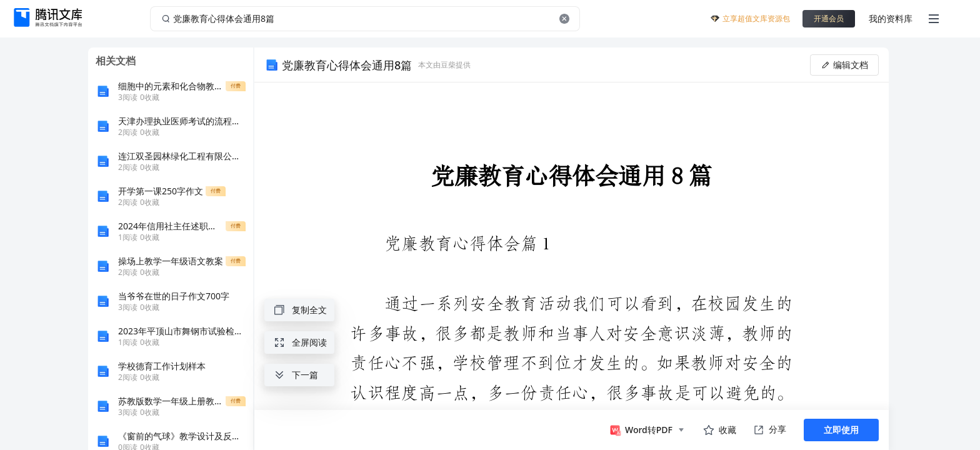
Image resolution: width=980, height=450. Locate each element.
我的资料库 (891, 18)
